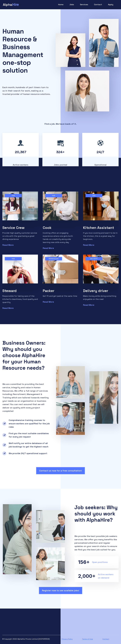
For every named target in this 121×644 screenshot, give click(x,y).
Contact (98, 5)
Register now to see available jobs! (61, 590)
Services (84, 5)
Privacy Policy (67, 639)
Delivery (94, 260)
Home (61, 5)
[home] (11, 5)
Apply (111, 5)
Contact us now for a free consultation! (60, 471)
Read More (8, 246)
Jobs (72, 5)
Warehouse (54, 260)
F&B (13, 197)
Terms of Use (87, 639)
